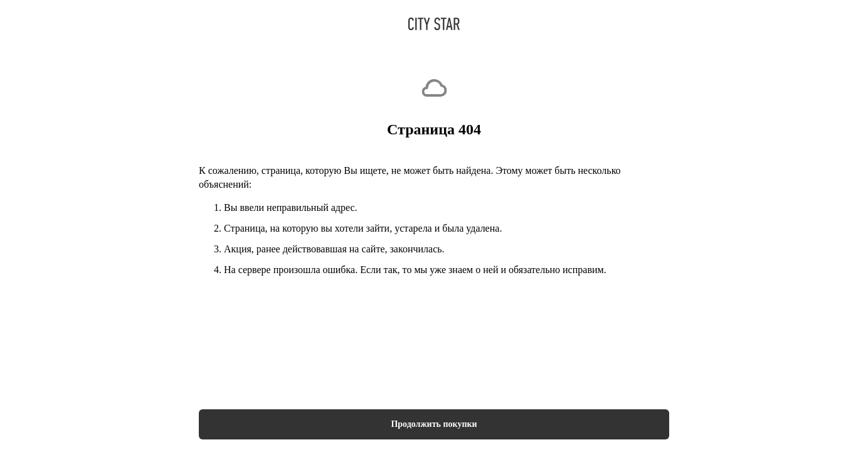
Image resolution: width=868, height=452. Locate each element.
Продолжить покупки (434, 424)
